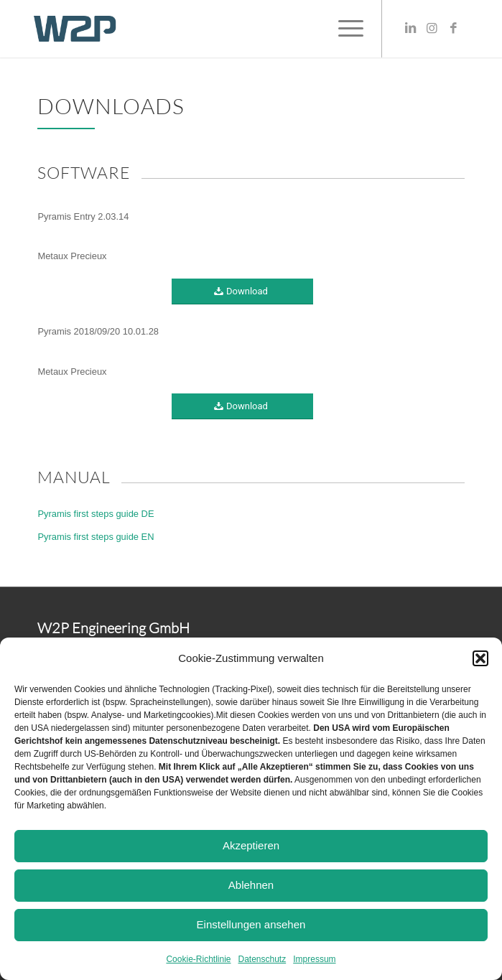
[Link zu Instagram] (432, 29)
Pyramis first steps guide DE (96, 514)
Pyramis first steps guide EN (96, 537)
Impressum (314, 959)
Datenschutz (262, 959)
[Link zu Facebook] (454, 29)
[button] (480, 658)
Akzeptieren (251, 845)
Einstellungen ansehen (251, 924)
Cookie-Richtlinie (198, 959)
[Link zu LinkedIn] (411, 29)
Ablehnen (251, 885)
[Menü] (344, 29)
